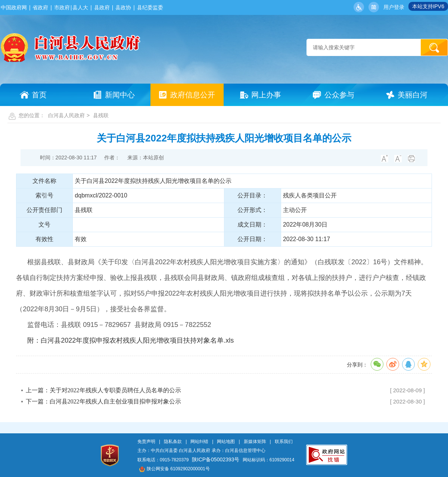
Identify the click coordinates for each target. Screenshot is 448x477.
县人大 (80, 7)
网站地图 (226, 442)
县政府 (102, 7)
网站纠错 (199, 442)
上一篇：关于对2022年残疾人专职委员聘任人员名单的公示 (103, 390)
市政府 (62, 7)
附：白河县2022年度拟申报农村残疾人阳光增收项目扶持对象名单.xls (130, 340)
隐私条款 (173, 442)
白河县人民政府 (66, 115)
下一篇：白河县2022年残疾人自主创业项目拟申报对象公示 (103, 401)
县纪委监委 (150, 7)
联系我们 (284, 442)
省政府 (40, 7)
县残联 (101, 115)
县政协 (123, 7)
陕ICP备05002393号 (216, 459)
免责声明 (146, 442)
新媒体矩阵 (255, 442)
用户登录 (394, 7)
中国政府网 (14, 7)
